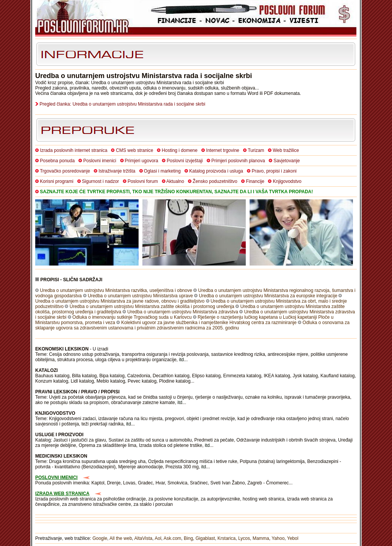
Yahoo (278, 538)
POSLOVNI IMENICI (56, 478)
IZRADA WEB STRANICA (62, 494)
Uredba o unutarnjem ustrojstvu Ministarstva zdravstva (182, 312)
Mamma (261, 538)
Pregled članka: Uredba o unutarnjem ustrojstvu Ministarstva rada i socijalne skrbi (122, 104)
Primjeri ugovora (141, 161)
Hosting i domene (180, 150)
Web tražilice (286, 150)
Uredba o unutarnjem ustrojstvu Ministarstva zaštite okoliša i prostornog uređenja (152, 306)
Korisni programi (56, 181)
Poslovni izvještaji (185, 161)
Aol (158, 538)
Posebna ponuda (57, 161)
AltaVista (143, 538)
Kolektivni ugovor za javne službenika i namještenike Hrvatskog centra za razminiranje (209, 323)
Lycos (244, 538)
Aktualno (175, 181)
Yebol (293, 538)
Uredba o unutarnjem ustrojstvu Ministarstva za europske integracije (268, 296)
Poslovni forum (143, 181)
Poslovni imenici (100, 161)
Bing (188, 538)
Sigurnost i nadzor (100, 181)
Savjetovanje (287, 161)
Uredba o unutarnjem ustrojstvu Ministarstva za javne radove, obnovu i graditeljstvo (120, 301)
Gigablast (205, 538)
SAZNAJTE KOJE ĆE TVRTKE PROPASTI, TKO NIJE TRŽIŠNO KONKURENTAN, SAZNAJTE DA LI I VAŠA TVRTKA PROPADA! (176, 192)
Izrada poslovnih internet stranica (73, 150)
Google (100, 538)
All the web (121, 538)
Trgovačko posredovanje (65, 171)
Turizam (256, 150)
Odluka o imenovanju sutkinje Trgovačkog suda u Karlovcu (132, 317)
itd (182, 360)
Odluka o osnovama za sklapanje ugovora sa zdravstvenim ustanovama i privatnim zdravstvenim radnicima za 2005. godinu (192, 325)
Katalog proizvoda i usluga (216, 171)
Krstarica (226, 538)
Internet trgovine (223, 150)
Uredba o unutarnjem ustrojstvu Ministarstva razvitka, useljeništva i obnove (116, 290)
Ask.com (172, 538)
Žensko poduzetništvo (215, 181)
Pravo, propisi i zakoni (274, 171)
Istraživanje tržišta (117, 171)
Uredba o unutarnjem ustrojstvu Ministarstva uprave (140, 296)
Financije (255, 181)
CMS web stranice (135, 150)
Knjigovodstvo (287, 181)
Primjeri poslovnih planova (238, 161)
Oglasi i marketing (162, 171)
